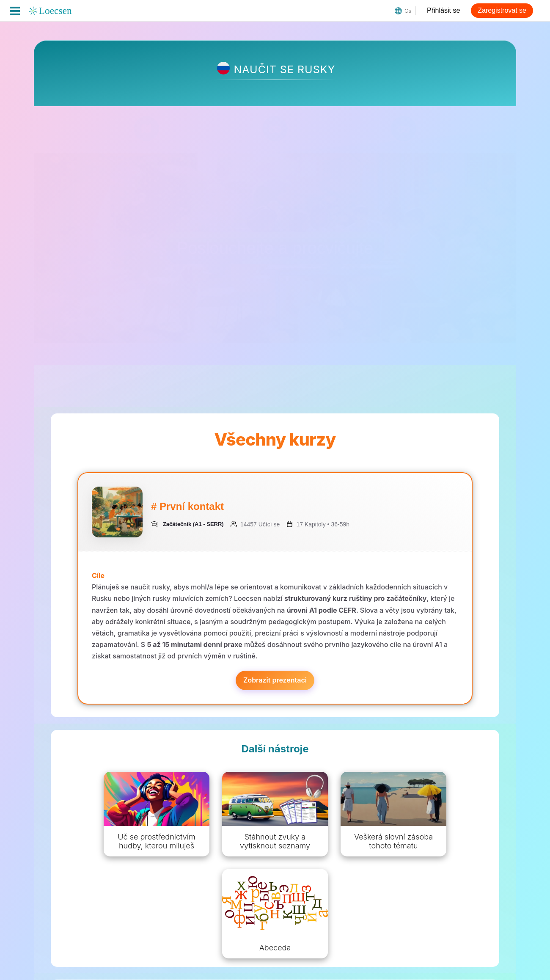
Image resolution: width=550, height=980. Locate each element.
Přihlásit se (443, 10)
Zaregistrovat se (502, 10)
